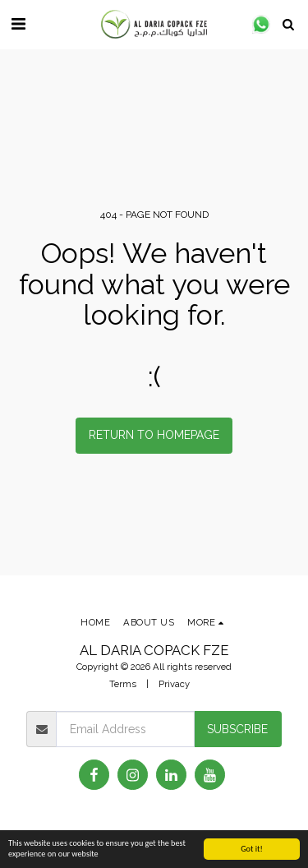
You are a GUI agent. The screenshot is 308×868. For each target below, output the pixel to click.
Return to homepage (154, 435)
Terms (123, 684)
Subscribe (237, 729)
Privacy (174, 684)
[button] (18, 24)
